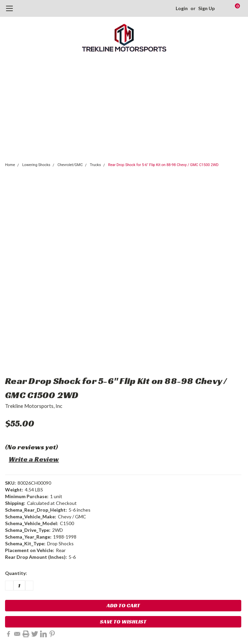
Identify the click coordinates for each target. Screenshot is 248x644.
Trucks (95, 165)
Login (182, 8)
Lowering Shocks (36, 165)
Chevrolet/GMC (70, 165)
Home (10, 165)
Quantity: (16, 573)
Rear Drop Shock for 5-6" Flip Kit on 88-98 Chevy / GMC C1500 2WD (163, 165)
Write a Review (34, 459)
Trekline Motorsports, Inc (34, 406)
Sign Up (206, 8)
